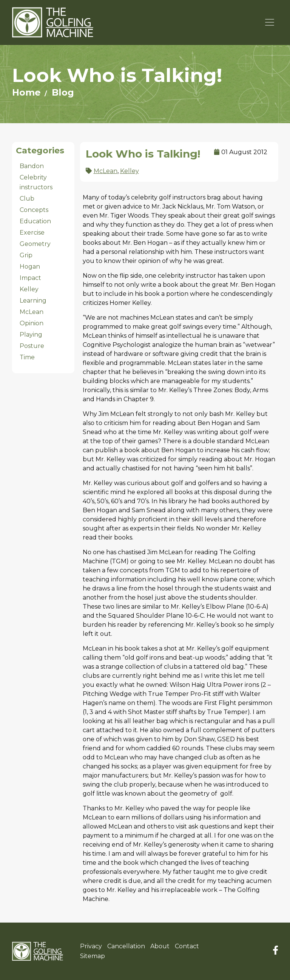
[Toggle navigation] (270, 22)
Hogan (30, 267)
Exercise (32, 233)
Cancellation (126, 946)
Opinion (32, 323)
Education (35, 221)
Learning (33, 301)
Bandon (32, 166)
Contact (187, 946)
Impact (30, 278)
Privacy (91, 946)
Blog (63, 92)
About (160, 946)
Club (27, 199)
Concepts (34, 210)
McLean (32, 312)
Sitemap (93, 956)
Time (27, 357)
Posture (32, 346)
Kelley (29, 289)
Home (26, 92)
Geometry (35, 244)
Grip (26, 255)
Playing (31, 335)
